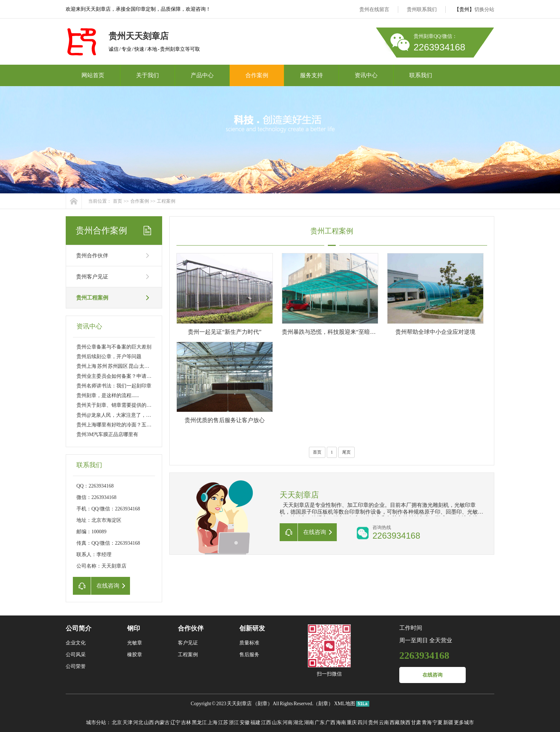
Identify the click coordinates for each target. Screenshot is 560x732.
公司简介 (79, 628)
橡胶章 (135, 655)
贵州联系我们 (422, 9)
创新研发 (252, 628)
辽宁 (175, 723)
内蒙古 (162, 723)
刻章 (262, 704)
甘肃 (416, 723)
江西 (266, 723)
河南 (287, 723)
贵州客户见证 (92, 277)
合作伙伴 (191, 628)
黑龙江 (199, 723)
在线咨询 (432, 675)
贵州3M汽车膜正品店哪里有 (107, 434)
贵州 (373, 723)
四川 (362, 723)
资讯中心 (366, 75)
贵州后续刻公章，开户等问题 (109, 357)
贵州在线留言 (374, 9)
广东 (320, 723)
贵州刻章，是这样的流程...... (108, 395)
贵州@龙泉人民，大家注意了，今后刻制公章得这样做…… (141, 415)
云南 (384, 723)
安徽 (245, 723)
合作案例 (257, 75)
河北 (138, 723)
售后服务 (249, 655)
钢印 (134, 628)
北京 (117, 723)
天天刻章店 (239, 704)
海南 (341, 723)
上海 (212, 723)
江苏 (223, 723)
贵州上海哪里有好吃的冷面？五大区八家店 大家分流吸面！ (142, 425)
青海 (427, 723)
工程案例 (166, 201)
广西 (330, 723)
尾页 (346, 452)
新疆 (448, 723)
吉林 (186, 723)
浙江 (234, 723)
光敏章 (135, 643)
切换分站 (484, 9)
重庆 (352, 723)
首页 (117, 201)
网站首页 (93, 75)
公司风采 (76, 655)
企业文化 (76, 643)
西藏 (395, 723)
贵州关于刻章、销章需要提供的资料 (116, 405)
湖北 (298, 723)
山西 (149, 723)
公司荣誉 (76, 666)
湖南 (309, 723)
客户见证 (188, 643)
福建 (255, 723)
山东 (277, 723)
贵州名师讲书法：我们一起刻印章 (114, 386)
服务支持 (311, 75)
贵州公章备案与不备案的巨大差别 (114, 347)
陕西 (405, 723)
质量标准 (249, 643)
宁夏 (437, 723)
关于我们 (147, 75)
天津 (127, 723)
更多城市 (464, 723)
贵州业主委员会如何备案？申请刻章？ (119, 376)
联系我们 (421, 75)
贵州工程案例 (92, 298)
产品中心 (202, 75)
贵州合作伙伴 (92, 256)
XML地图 (344, 704)
